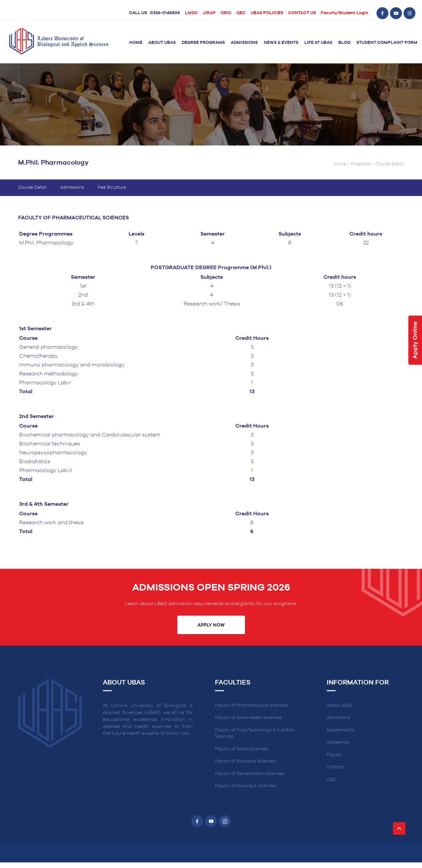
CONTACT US (302, 13)
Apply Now (211, 631)
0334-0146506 (165, 13)
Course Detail (32, 193)
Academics (338, 748)
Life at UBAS (318, 43)
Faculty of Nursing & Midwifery (246, 792)
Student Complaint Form (387, 43)
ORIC (226, 13)
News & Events (281, 43)
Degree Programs (203, 43)
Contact (335, 773)
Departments (341, 736)
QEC (241, 13)
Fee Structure (112, 193)
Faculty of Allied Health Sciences (248, 723)
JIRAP (209, 13)
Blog (344, 43)
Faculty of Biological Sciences (245, 767)
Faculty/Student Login (345, 13)
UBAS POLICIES (267, 13)
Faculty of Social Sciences (241, 755)
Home (136, 43)
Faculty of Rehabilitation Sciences (250, 779)
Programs (361, 170)
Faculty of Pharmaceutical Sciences (252, 711)
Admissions (244, 43)
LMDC (191, 13)
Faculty (334, 761)
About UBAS (162, 43)
